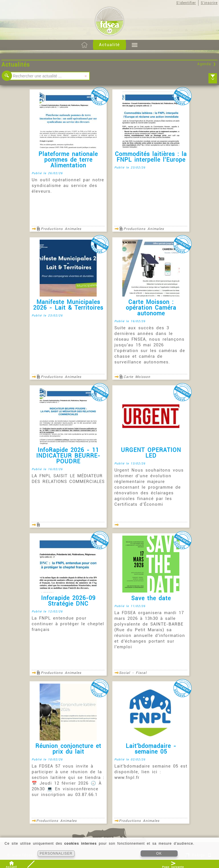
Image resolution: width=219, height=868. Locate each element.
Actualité (109, 45)
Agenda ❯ (207, 64)
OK (159, 853)
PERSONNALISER (56, 853)
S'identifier (186, 3)
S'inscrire (209, 3)
